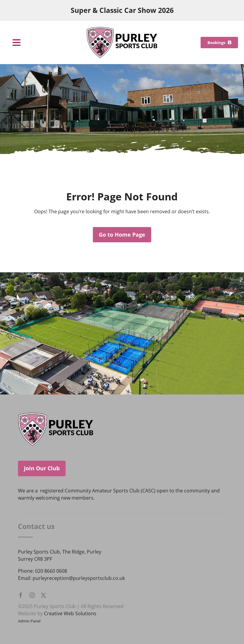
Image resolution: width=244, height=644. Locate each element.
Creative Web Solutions (70, 613)
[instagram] (32, 595)
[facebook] (21, 595)
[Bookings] (219, 43)
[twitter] (43, 595)
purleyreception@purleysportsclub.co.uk (79, 578)
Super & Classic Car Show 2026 (122, 10)
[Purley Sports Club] (122, 29)
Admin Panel (29, 621)
